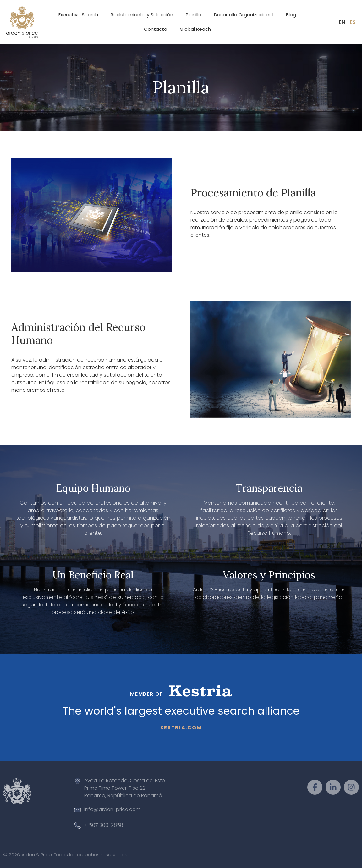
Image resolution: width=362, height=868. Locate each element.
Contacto (156, 29)
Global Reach (195, 29)
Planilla (194, 15)
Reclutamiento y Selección (142, 15)
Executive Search (78, 15)
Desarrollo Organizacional (244, 15)
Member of (147, 694)
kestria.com (181, 728)
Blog (291, 15)
